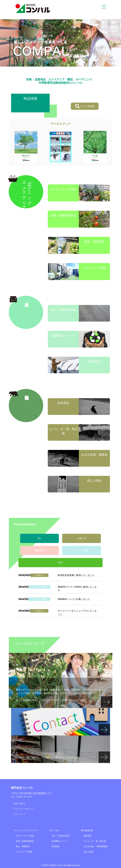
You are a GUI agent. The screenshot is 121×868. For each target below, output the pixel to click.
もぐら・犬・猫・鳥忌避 (95, 841)
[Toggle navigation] (104, 7)
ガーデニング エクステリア (26, 830)
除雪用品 (56, 846)
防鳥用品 (88, 836)
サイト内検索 (85, 106)
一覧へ (60, 563)
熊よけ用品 (89, 852)
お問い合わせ (19, 803)
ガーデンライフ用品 (25, 836)
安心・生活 (54, 830)
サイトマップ (19, 814)
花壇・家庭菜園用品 (25, 841)
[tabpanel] (60, 43)
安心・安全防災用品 (61, 836)
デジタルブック (61, 124)
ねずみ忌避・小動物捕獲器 (96, 846)
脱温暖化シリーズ (60, 841)
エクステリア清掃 (24, 852)
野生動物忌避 (87, 830)
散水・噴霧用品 (23, 846)
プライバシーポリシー (23, 809)
